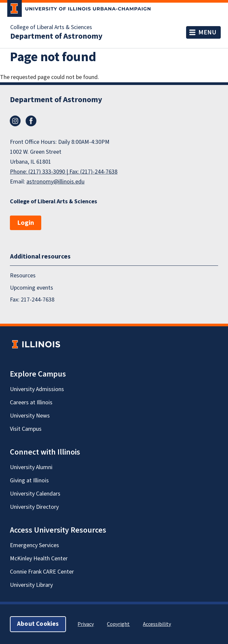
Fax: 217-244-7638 (32, 300)
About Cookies (38, 624)
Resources (23, 276)
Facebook (31, 121)
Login (26, 223)
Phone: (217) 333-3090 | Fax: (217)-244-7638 (64, 172)
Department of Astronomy (56, 36)
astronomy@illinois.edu (55, 182)
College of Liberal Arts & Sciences (51, 27)
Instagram (15, 121)
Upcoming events (32, 288)
